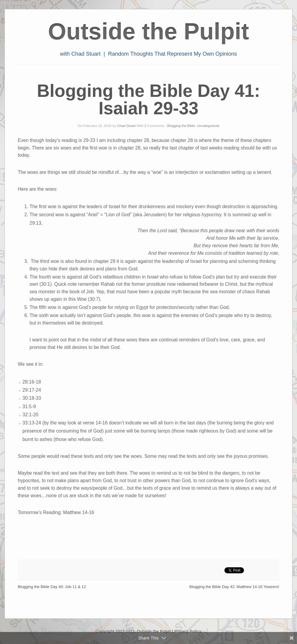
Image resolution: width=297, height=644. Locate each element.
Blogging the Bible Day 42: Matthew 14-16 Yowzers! (234, 587)
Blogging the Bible (181, 126)
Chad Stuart (126, 126)
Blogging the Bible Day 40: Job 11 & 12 (52, 587)
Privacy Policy (188, 631)
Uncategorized (208, 126)
